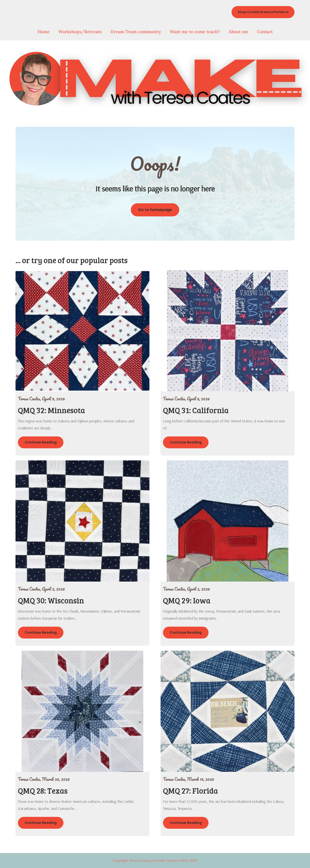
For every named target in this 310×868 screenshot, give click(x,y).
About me (238, 32)
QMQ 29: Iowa (187, 600)
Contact (265, 32)
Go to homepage (155, 210)
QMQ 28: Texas (43, 791)
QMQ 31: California (196, 410)
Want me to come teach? (195, 32)
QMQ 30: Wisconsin (51, 600)
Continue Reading (41, 442)
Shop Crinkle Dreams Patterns (263, 12)
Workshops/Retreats (80, 32)
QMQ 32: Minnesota (51, 410)
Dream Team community (136, 32)
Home (44, 32)
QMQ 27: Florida (190, 791)
